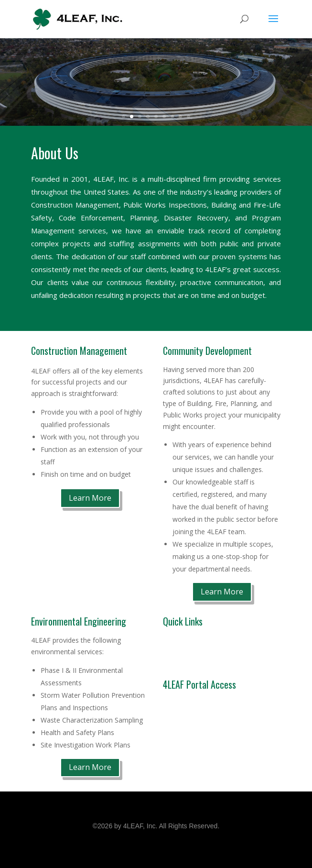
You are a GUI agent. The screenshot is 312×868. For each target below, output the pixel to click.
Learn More (90, 498)
